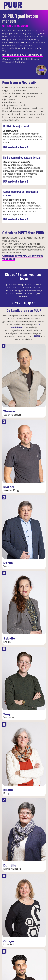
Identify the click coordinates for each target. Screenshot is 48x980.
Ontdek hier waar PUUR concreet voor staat (23, 257)
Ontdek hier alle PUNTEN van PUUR (23, 54)
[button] (41, 6)
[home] (12, 6)
